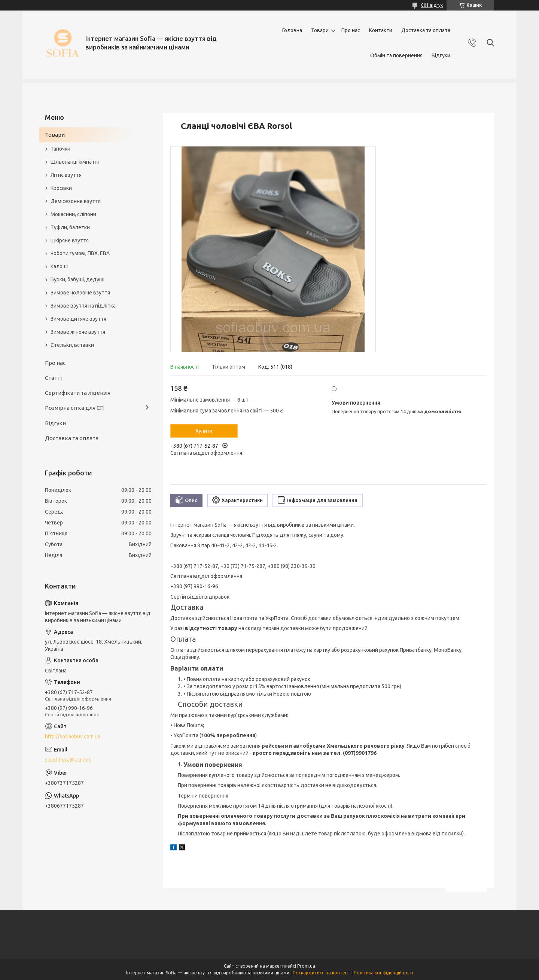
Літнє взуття (66, 175)
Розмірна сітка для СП (74, 408)
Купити (204, 431)
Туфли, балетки (70, 227)
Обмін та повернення (396, 55)
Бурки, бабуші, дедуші (77, 279)
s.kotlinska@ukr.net (68, 760)
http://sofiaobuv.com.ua (73, 736)
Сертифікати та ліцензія (78, 393)
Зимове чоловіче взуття (80, 293)
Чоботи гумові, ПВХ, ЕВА (80, 253)
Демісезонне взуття (76, 201)
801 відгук (432, 5)
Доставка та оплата (426, 30)
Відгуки (441, 55)
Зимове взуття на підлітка (83, 306)
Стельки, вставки (72, 345)
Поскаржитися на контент (322, 973)
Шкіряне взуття (70, 241)
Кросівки (61, 188)
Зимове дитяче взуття (78, 319)
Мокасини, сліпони (73, 214)
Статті (53, 378)
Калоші (59, 266)
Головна (292, 30)
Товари (320, 30)
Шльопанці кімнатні (75, 162)
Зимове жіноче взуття (78, 332)
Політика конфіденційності (383, 973)
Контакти (381, 30)
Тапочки (60, 149)
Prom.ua (306, 966)
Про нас (351, 30)
